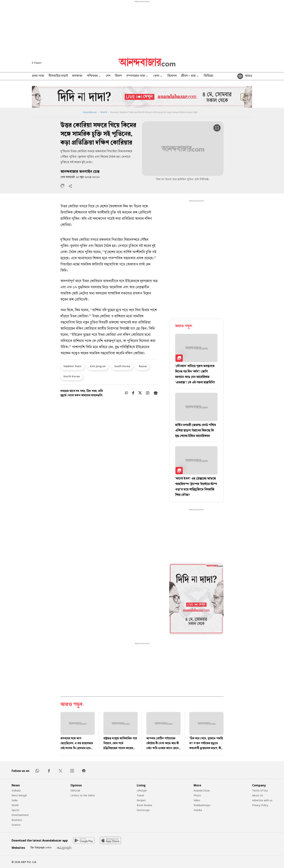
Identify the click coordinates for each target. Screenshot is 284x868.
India (14, 800)
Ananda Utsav (202, 790)
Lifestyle (142, 790)
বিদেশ (118, 76)
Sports (15, 810)
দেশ (108, 76)
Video (197, 800)
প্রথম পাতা (38, 76)
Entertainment (20, 815)
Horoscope (143, 810)
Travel (140, 795)
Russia (143, 366)
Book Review (144, 805)
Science (16, 825)
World (104, 112)
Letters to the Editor (83, 795)
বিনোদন (172, 76)
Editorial (75, 790)
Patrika (198, 810)
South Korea (122, 366)
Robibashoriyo (202, 805)
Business (17, 820)
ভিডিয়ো (209, 76)
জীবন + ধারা (190, 76)
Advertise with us (262, 800)
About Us (258, 795)
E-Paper (37, 63)
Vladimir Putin (72, 366)
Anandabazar (90, 112)
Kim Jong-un (98, 366)
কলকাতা (77, 76)
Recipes (141, 800)
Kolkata (16, 790)
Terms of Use (260, 790)
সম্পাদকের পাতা (138, 76)
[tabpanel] (196, 599)
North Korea (72, 376)
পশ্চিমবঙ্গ (94, 76)
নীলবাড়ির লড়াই (58, 76)
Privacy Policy (260, 805)
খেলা (158, 76)
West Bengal (19, 795)
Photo (197, 795)
